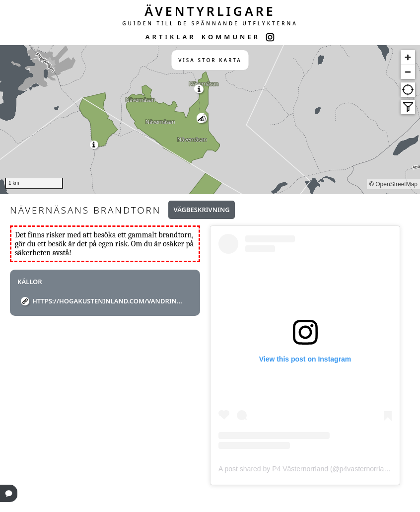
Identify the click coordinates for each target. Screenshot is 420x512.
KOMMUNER (231, 37)
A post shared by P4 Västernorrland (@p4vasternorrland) (306, 469)
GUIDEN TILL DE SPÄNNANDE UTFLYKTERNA (210, 23)
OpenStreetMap (396, 184)
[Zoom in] (408, 57)
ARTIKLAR (171, 37)
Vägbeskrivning (201, 210)
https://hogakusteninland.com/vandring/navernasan (109, 301)
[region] (210, 120)
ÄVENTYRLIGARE (210, 11)
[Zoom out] (408, 72)
